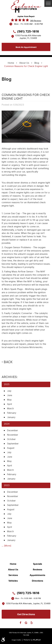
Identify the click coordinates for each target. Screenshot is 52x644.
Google (26, 623)
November (13, 435)
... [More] (6, 546)
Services (13, 575)
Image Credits (16, 640)
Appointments (37, 575)
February (12, 413)
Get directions (26, 614)
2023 (7, 485)
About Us (24, 63)
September (13, 444)
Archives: (10, 377)
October (11, 439)
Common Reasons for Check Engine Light (26, 66)
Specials (38, 564)
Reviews (38, 570)
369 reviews (36, 21)
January (11, 417)
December (12, 430)
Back (8, 362)
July (9, 391)
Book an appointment (26, 47)
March (10, 409)
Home (11, 63)
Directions (38, 581)
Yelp (32, 623)
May (9, 400)
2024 (7, 424)
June (10, 395)
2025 (7, 384)
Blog (37, 63)
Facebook (21, 623)
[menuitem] (14, 564)
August (11, 448)
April (9, 404)
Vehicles (13, 581)
